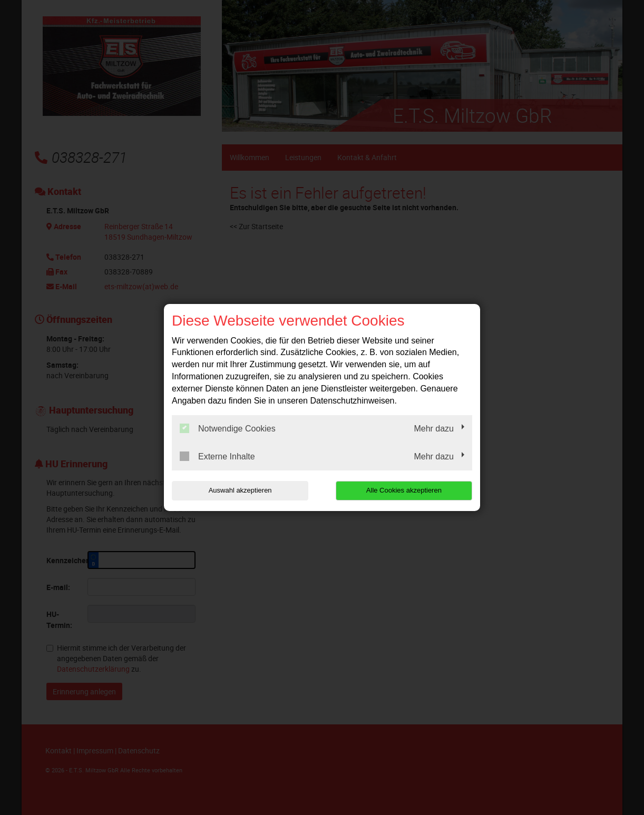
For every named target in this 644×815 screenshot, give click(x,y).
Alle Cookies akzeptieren (404, 490)
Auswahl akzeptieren (239, 490)
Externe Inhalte (217, 456)
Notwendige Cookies (228, 428)
